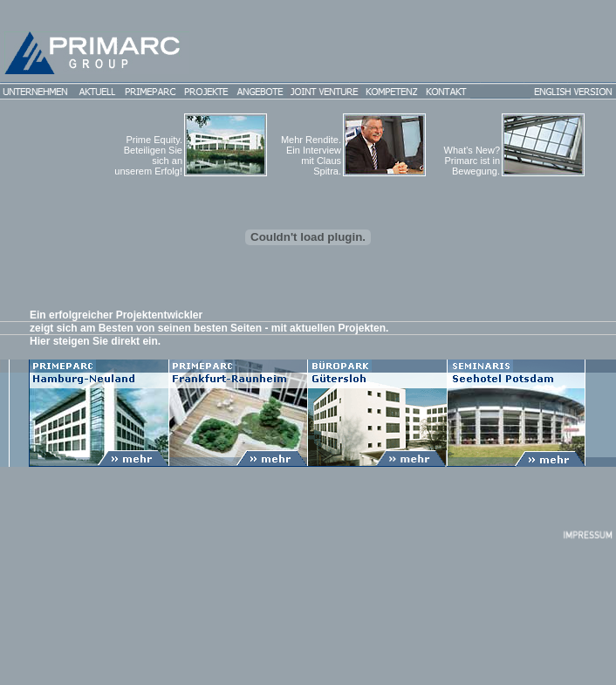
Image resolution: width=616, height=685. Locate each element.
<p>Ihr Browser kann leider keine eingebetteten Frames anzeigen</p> (308, 387)
